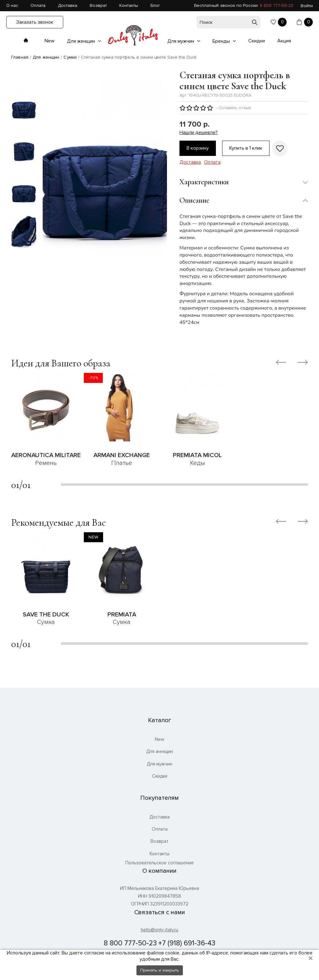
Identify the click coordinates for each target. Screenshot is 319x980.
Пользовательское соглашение (159, 863)
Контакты (129, 5)
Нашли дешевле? (199, 133)
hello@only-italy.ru (159, 930)
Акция (284, 41)
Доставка (68, 5)
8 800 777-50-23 (276, 5)
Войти (307, 6)
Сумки (70, 57)
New (50, 41)
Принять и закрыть (160, 970)
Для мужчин (181, 41)
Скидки (257, 41)
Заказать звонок (35, 22)
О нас (12, 5)
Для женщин (82, 41)
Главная (20, 57)
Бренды (222, 41)
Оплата (38, 5)
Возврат (98, 5)
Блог (155, 5)
